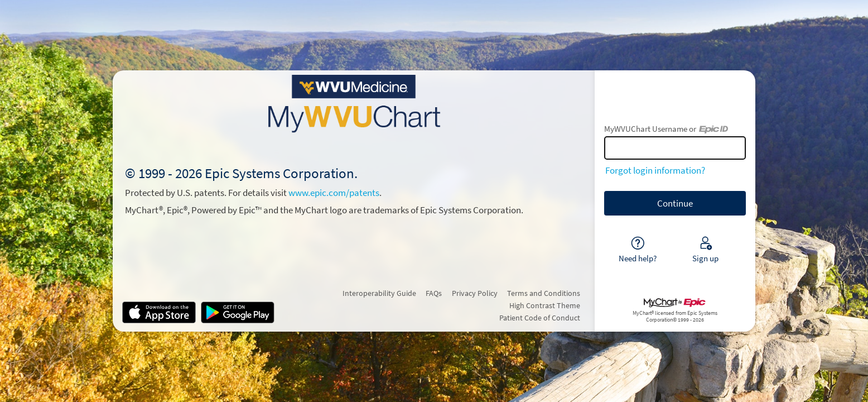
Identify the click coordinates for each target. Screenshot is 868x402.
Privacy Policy (475, 293)
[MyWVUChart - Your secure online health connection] (353, 104)
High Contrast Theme (545, 305)
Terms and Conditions (544, 293)
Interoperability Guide (379, 293)
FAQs (434, 293)
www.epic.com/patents (334, 193)
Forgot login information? (655, 170)
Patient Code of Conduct (540, 318)
